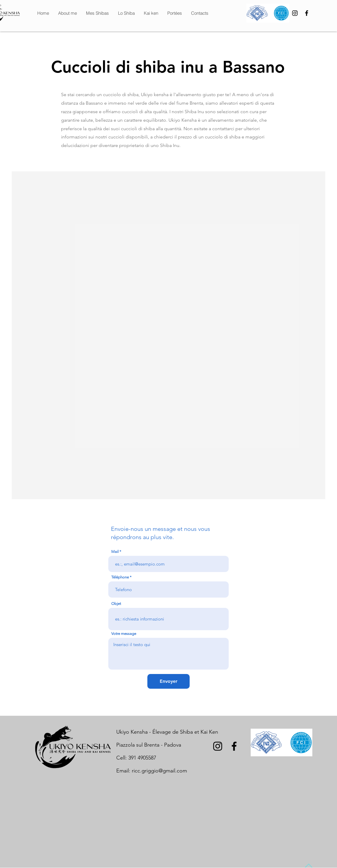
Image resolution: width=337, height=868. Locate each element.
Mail (115, 552)
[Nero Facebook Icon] (307, 13)
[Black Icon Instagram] (295, 13)
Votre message (124, 634)
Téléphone (120, 577)
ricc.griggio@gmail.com (159, 771)
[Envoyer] (168, 681)
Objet (116, 604)
